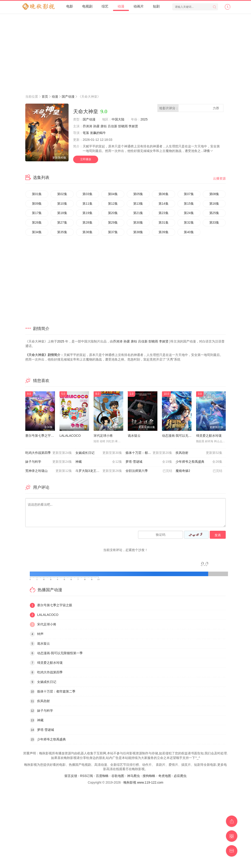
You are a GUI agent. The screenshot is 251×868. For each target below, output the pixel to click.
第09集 (37, 204)
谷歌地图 (118, 776)
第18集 (62, 213)
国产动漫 (68, 97)
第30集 (138, 222)
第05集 (138, 194)
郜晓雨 (123, 126)
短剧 (156, 6)
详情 (208, 151)
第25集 (214, 213)
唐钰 (104, 126)
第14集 (164, 204)
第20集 (113, 213)
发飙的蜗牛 (98, 133)
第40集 (189, 232)
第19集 (87, 213)
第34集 (37, 232)
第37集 (113, 232)
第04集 (113, 194)
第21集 (138, 213)
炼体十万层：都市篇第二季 (149, 453)
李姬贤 (133, 126)
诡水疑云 (134, 436)
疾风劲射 (199, 453)
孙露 (96, 126)
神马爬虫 (133, 776)
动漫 (121, 6)
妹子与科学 (49, 462)
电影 (70, 6)
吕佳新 (113, 126)
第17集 (37, 213)
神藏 (99, 462)
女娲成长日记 (99, 453)
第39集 (164, 232)
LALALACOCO (70, 436)
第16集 (214, 204)
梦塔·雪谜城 (149, 462)
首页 (45, 97)
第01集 (37, 194)
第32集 (189, 222)
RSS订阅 (86, 776)
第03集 (87, 194)
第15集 (189, 204)
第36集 (87, 232)
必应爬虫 (180, 776)
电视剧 (87, 6)
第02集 (62, 194)
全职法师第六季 (149, 471)
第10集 (62, 204)
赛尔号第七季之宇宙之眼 (43, 436)
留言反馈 (71, 776)
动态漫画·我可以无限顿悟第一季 (185, 436)
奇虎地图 (165, 776)
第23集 (164, 213)
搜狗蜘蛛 (149, 776)
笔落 (86, 133)
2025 (144, 119)
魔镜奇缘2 (199, 471)
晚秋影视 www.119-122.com (143, 782)
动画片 (139, 6)
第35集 (62, 232)
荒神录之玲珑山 (49, 471)
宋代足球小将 (103, 436)
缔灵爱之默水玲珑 (209, 436)
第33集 (214, 222)
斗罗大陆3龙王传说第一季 (99, 471)
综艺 (105, 6)
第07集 (189, 194)
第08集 (214, 194)
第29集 (113, 222)
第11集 (87, 204)
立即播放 (86, 159)
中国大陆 (118, 119)
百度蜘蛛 (102, 776)
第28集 (87, 222)
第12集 (113, 204)
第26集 (37, 222)
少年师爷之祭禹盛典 (199, 462)
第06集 (164, 194)
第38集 (138, 232)
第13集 (138, 204)
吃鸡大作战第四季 (49, 453)
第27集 (62, 222)
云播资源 (219, 178)
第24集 (189, 213)
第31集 (164, 222)
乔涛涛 (87, 126)
